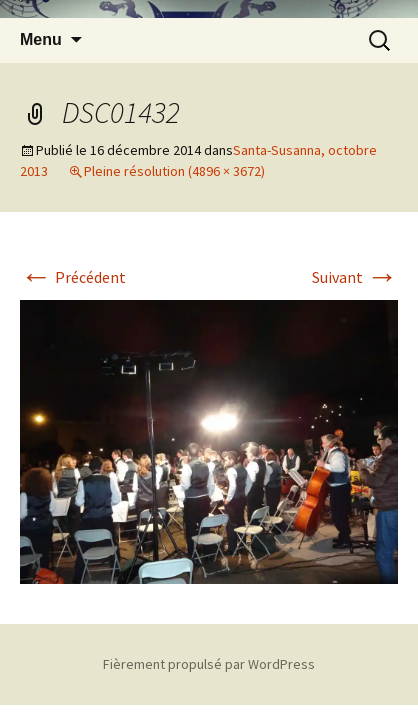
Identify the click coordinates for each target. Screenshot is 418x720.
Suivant (355, 277)
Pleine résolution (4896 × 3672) (174, 171)
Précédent (73, 277)
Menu (41, 39)
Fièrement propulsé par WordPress (209, 664)
